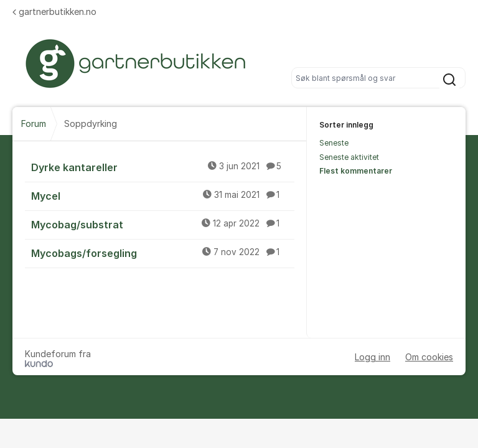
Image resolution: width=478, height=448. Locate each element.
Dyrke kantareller (163, 167)
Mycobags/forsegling (163, 253)
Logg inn (373, 357)
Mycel (163, 195)
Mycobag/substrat (163, 224)
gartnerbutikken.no (54, 12)
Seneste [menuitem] (334, 143)
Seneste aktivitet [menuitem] (349, 157)
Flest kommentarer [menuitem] (356, 171)
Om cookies (429, 357)
